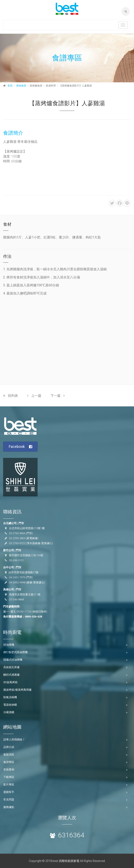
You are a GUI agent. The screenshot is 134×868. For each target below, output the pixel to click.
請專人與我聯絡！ (14, 740)
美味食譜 (21, 86)
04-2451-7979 (17, 577)
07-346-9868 (16, 599)
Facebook (21, 447)
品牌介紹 (9, 747)
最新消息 (9, 755)
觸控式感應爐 (11, 675)
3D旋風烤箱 (10, 682)
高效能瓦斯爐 (11, 667)
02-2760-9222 (17, 543)
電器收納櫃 (10, 705)
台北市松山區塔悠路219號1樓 (27, 528)
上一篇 (34, 396)
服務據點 (9, 807)
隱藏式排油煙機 (13, 660)
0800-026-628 (33, 617)
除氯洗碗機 (10, 697)
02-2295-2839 (17, 538)
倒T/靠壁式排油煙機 (15, 652)
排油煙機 (9, 645)
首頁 (10, 86)
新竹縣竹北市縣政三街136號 (26, 555)
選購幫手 (9, 792)
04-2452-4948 (17, 582)
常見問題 (9, 800)
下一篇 (58, 396)
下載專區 (9, 777)
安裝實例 (9, 770)
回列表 (11, 396)
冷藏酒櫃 (9, 712)
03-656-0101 (16, 560)
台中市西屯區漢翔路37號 (23, 572)
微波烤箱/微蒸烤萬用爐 (17, 690)
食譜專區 (9, 762)
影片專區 (9, 785)
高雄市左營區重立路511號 (25, 594)
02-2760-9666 (17, 533)
